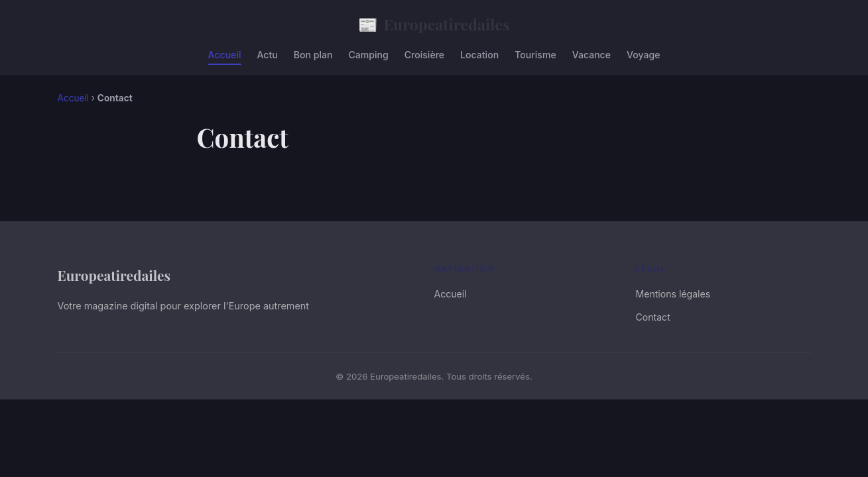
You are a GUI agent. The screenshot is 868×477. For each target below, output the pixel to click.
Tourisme (535, 55)
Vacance (591, 55)
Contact (653, 317)
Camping (368, 55)
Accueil (225, 55)
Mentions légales (673, 294)
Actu (268, 55)
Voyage (643, 55)
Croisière (424, 55)
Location (479, 55)
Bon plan (313, 55)
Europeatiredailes (434, 24)
